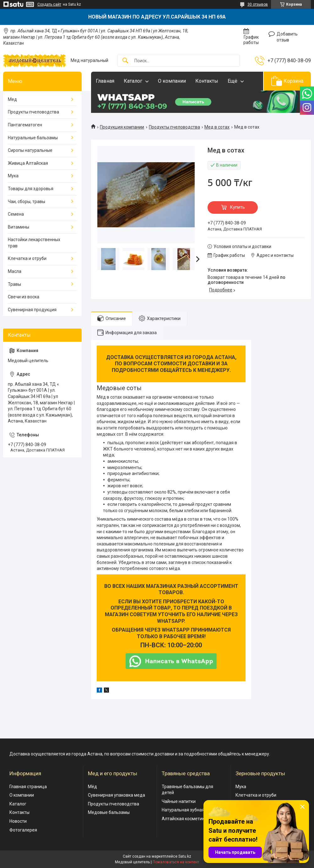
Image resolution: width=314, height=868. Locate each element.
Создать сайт (49, 4)
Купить (238, 207)
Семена (16, 214)
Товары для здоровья (31, 189)
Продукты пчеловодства (174, 127)
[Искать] (125, 61)
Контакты (207, 81)
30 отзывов (258, 4)
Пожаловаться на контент (176, 862)
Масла (15, 271)
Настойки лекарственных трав (34, 243)
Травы (14, 284)
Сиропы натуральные (30, 150)
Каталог (133, 81)
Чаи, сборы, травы (27, 202)
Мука (13, 176)
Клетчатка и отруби (256, 795)
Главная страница (28, 787)
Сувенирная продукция (32, 310)
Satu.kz (185, 856)
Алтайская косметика (184, 819)
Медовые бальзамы (109, 812)
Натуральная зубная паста (189, 810)
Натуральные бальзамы (33, 138)
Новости (18, 821)
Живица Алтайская (28, 163)
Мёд (92, 787)
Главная (105, 81)
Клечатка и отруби (27, 258)
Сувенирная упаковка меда (116, 795)
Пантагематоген (25, 125)
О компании (172, 81)
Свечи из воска (24, 297)
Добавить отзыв (287, 37)
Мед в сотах (217, 127)
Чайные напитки (179, 801)
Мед (12, 99)
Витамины (19, 227)
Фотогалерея (23, 830)
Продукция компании (122, 127)
